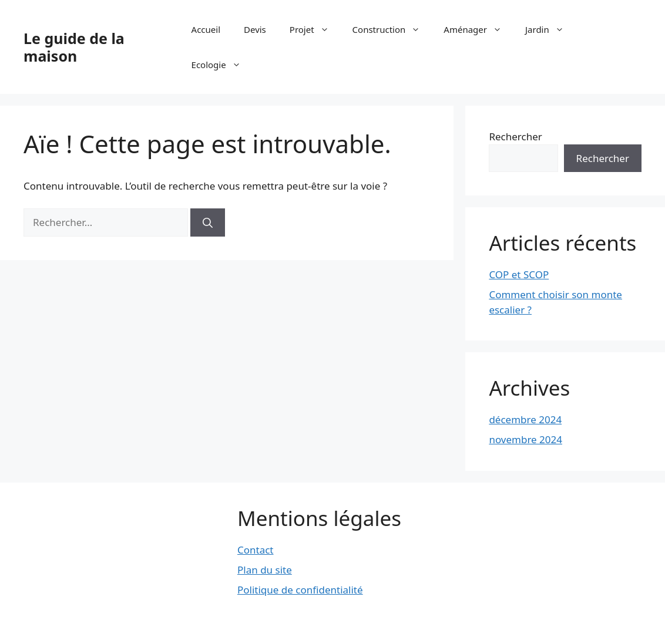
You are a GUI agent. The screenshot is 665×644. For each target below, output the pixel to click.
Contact (256, 550)
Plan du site (265, 570)
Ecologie (222, 65)
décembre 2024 (525, 419)
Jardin (550, 29)
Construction (392, 29)
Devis (255, 29)
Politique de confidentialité (300, 590)
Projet (315, 29)
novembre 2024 (525, 439)
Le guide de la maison (74, 47)
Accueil (206, 29)
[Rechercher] (208, 222)
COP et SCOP (519, 274)
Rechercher (515, 136)
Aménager (478, 29)
